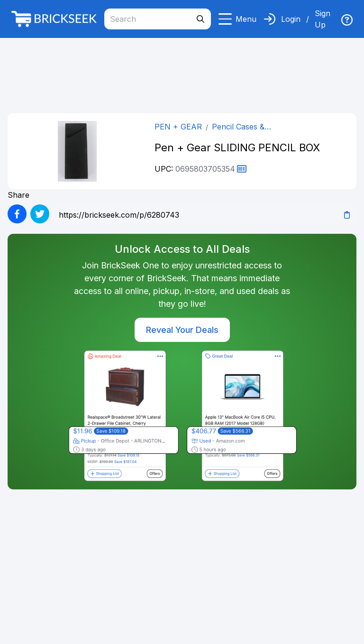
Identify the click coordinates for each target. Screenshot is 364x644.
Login (291, 19)
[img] (347, 20)
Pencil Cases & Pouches (238, 127)
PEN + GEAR (178, 127)
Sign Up (323, 19)
